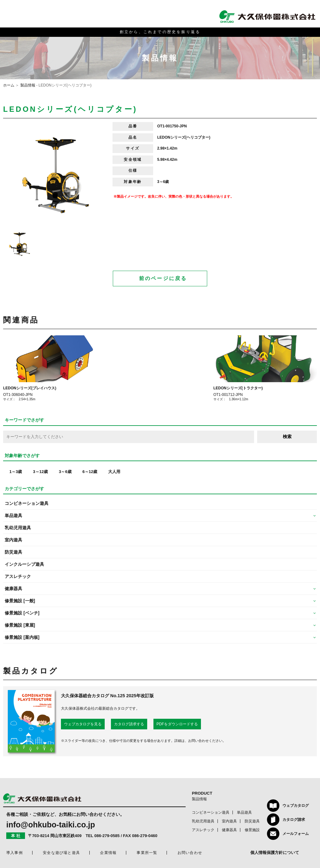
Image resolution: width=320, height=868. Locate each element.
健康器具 (229, 830)
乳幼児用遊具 (18, 528)
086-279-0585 (107, 836)
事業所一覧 (147, 853)
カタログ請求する (129, 724)
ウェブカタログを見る (83, 724)
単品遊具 (244, 812)
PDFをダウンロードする (177, 724)
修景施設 (252, 830)
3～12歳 (40, 472)
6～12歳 (90, 472)
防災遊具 (13, 552)
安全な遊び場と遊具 (61, 853)
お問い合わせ (190, 853)
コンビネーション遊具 (27, 503)
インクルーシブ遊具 (24, 564)
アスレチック (18, 576)
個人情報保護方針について (275, 853)
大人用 (114, 472)
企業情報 (108, 853)
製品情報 (28, 85)
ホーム (9, 85)
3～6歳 (65, 472)
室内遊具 (13, 540)
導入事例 (15, 853)
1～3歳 (16, 472)
